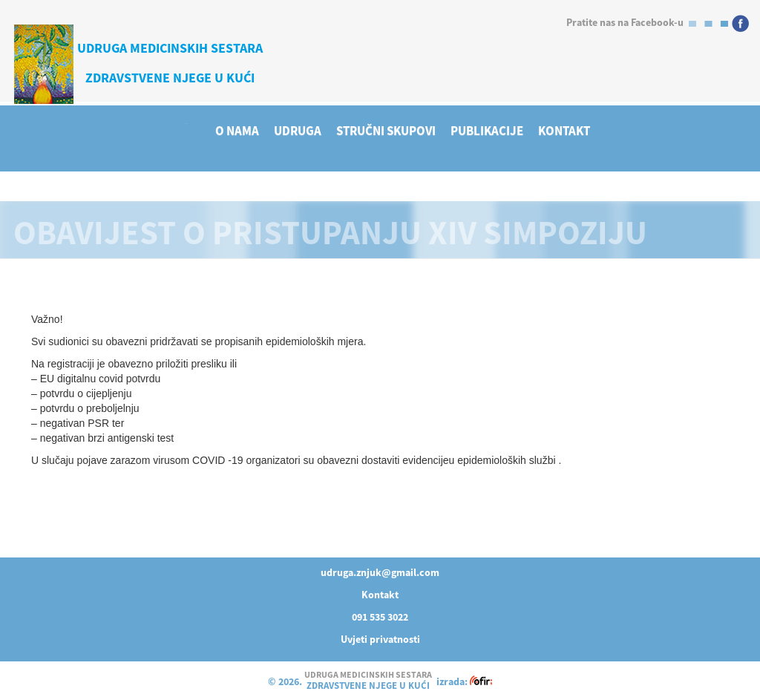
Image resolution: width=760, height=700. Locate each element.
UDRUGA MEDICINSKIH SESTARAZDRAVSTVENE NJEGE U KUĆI (170, 63)
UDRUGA (298, 131)
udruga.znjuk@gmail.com (380, 572)
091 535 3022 (380, 617)
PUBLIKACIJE (487, 131)
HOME (186, 123)
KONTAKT (564, 131)
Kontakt (380, 595)
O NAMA (237, 131)
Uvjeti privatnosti (380, 639)
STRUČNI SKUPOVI (386, 131)
